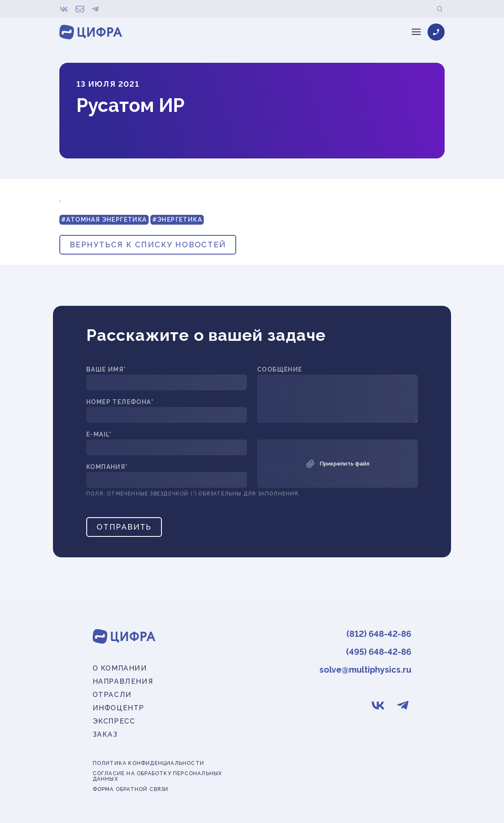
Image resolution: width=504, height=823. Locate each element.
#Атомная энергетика (104, 220)
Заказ (105, 734)
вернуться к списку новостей (148, 245)
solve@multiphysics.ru (365, 670)
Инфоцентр (119, 708)
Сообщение (280, 370)
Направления (123, 681)
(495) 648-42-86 (379, 652)
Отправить (124, 527)
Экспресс (114, 721)
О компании (120, 668)
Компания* (107, 467)
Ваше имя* (106, 370)
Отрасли (112, 695)
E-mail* (99, 435)
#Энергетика (177, 220)
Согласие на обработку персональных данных (158, 776)
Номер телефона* (120, 402)
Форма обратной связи (131, 789)
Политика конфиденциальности (148, 763)
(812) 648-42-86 (379, 634)
